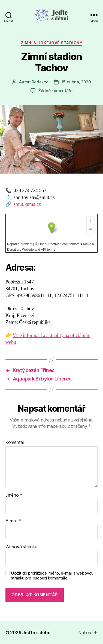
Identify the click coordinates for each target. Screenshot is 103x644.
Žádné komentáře (55, 91)
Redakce (40, 82)
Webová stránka (21, 547)
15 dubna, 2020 (76, 82)
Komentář (15, 443)
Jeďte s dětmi (37, 633)
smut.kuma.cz (27, 204)
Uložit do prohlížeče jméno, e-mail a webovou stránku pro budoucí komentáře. (52, 576)
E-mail (13, 521)
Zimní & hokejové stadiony (52, 43)
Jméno (14, 495)
